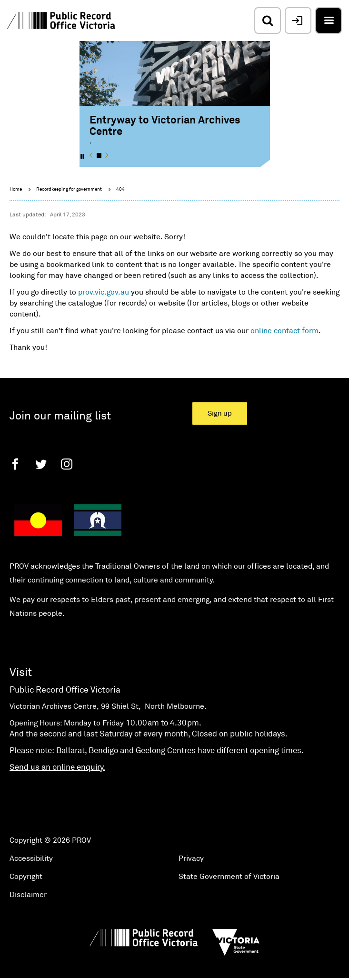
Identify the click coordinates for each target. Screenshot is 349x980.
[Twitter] (41, 464)
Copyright (26, 877)
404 (120, 189)
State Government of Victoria (229, 877)
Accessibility (31, 858)
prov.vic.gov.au (104, 292)
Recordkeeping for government (69, 189)
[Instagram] (67, 464)
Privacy (191, 858)
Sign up (220, 413)
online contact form (284, 331)
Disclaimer (28, 895)
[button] (91, 155)
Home (16, 189)
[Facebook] (15, 464)
